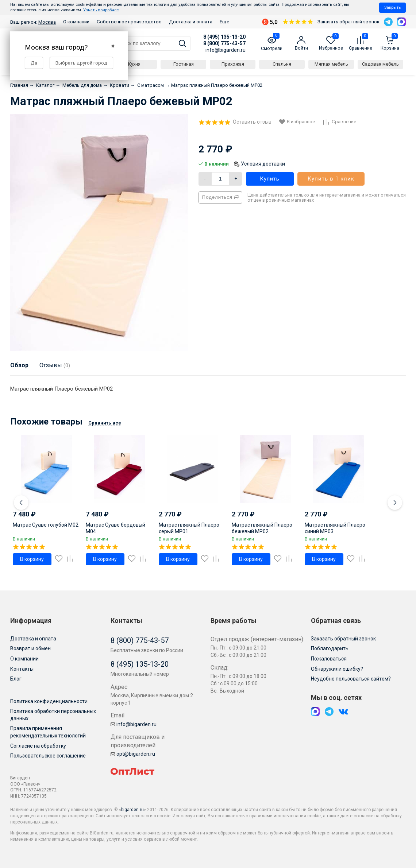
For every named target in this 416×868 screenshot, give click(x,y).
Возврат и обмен (30, 648)
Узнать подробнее (101, 10)
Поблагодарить (330, 648)
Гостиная (184, 64)
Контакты (22, 669)
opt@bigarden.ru (133, 754)
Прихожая (233, 64)
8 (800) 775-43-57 (224, 43)
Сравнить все (105, 423)
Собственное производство (129, 22)
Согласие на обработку (38, 746)
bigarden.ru (132, 810)
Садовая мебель (380, 64)
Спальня (282, 64)
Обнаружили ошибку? (337, 669)
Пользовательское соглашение (48, 756)
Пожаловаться (329, 659)
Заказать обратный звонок (348, 22)
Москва (47, 22)
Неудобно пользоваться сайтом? (351, 679)
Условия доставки (263, 164)
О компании (76, 22)
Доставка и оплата (191, 22)
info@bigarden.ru (226, 50)
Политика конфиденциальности (49, 701)
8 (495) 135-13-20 (224, 37)
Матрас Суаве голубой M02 (46, 525)
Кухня (134, 64)
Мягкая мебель (331, 64)
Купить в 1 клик (331, 179)
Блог (16, 679)
